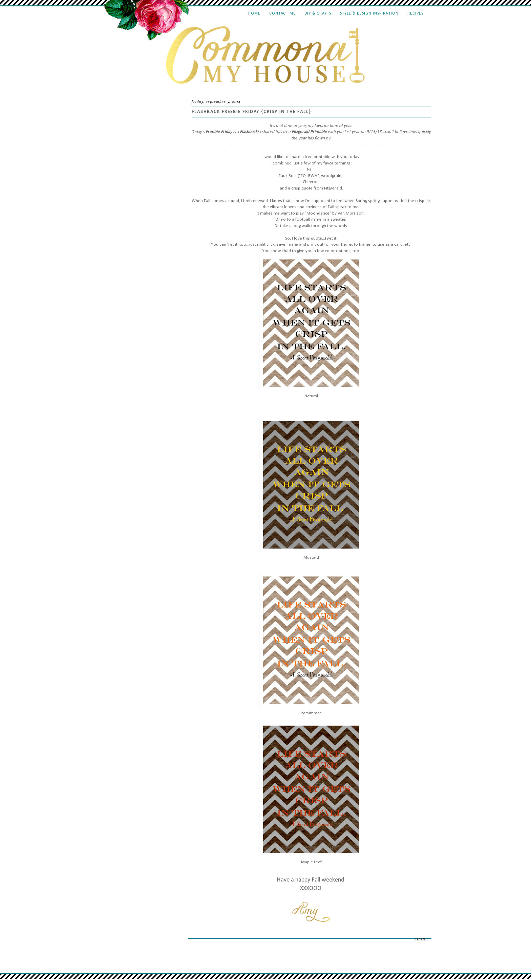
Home (254, 14)
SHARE (421, 939)
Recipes (415, 14)
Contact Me (282, 14)
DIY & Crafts (318, 14)
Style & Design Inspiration (369, 14)
